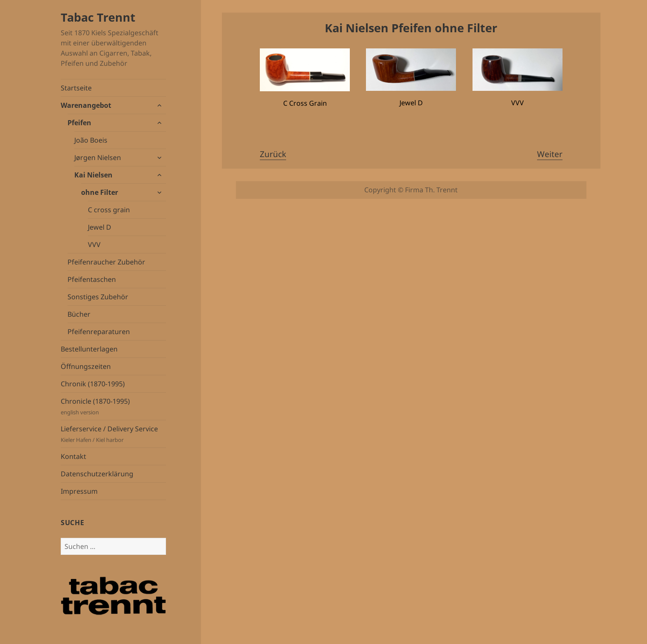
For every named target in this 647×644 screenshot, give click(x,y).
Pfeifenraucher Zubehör (106, 262)
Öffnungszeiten (86, 366)
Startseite (76, 88)
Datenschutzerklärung (97, 474)
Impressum (79, 491)
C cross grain (109, 210)
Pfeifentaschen (92, 279)
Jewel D (100, 227)
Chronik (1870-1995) (93, 384)
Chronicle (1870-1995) (113, 406)
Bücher (79, 314)
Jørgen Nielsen (98, 157)
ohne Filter (100, 192)
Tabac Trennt (98, 17)
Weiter (550, 154)
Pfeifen (79, 123)
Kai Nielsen (93, 175)
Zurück (273, 154)
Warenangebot (86, 105)
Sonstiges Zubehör (98, 297)
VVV (94, 245)
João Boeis (91, 140)
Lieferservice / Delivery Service (113, 434)
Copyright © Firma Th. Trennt (411, 190)
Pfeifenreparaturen (99, 332)
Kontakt (73, 456)
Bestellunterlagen (89, 349)
